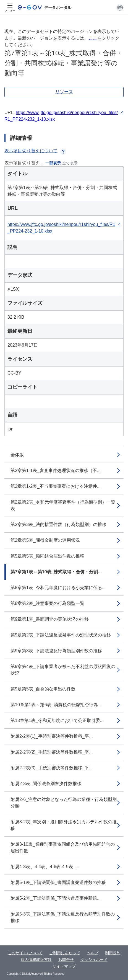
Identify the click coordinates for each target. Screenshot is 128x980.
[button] (120, 7)
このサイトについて (25, 953)
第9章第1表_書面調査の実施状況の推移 (50, 619)
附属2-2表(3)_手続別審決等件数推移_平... (52, 768)
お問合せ (66, 960)
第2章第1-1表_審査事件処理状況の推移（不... (56, 470)
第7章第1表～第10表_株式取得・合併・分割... (56, 572)
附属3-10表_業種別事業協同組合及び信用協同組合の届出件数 (63, 848)
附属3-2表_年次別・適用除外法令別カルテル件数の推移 (64, 825)
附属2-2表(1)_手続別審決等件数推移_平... (52, 736)
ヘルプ (93, 953)
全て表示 (70, 163)
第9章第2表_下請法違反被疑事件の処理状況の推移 (61, 635)
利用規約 (113, 953)
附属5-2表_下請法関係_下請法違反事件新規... (56, 898)
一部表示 (53, 163)
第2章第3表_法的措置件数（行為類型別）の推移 (58, 524)
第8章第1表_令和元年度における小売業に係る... (58, 588)
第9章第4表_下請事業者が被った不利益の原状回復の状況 (63, 670)
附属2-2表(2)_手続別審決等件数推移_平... (52, 752)
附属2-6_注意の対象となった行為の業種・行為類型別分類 (64, 803)
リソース (64, 92)
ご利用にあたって (65, 953)
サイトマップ (64, 966)
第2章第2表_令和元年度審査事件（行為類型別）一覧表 (63, 505)
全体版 (17, 455)
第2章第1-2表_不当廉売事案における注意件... (56, 486)
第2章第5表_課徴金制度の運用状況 (45, 540)
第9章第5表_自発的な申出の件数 (43, 689)
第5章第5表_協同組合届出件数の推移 (47, 556)
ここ (93, 38)
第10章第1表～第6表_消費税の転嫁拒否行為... (56, 705)
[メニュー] (10, 7)
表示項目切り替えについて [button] (35, 151)
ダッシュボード (94, 960)
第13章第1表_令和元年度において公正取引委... (57, 720)
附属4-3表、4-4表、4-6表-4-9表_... (45, 867)
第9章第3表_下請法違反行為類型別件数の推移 (56, 651)
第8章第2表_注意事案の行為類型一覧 (47, 603)
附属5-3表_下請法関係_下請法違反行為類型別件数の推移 (63, 917)
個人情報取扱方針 (36, 960)
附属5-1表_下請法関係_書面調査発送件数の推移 (58, 882)
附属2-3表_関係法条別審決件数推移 (46, 784)
